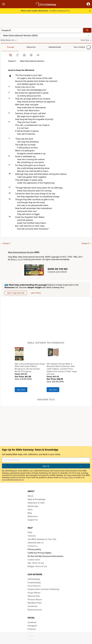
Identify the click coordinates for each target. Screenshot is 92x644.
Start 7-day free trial (16, 293)
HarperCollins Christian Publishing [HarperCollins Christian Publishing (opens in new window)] (43, 589)
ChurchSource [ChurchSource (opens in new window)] (34, 586)
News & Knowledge (36, 499)
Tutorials (32, 536)
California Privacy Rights (40, 553)
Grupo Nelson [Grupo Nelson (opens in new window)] (34, 593)
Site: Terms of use (36, 563)
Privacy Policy (68, 477)
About (30, 496)
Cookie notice (34, 560)
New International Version (21, 252)
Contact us (33, 546)
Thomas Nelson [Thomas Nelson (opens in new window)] (35, 599)
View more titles (46, 400)
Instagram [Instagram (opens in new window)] (32, 626)
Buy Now (21, 390)
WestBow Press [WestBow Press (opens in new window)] (35, 603)
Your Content (49, 47)
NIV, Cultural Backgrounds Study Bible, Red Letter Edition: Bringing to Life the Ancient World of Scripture (30, 368)
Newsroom (33, 516)
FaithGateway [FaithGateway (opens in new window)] (34, 579)
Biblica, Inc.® (17, 259)
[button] (88, 4)
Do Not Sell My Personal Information (45, 556)
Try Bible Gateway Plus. (46, 11)
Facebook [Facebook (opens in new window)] (32, 622)
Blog (30, 513)
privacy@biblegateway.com (13, 480)
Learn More (36, 293)
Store (30, 509)
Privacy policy (34, 549)
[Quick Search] (42, 30)
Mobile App (33, 506)
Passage (6, 47)
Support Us (33, 520)
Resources (18, 47)
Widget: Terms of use (37, 566)
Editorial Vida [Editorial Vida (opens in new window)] (34, 596)
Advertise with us (36, 543)
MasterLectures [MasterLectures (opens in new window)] (35, 610)
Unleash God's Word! (57, 272)
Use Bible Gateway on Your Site (42, 539)
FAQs (30, 532)
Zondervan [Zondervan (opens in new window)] (33, 606)
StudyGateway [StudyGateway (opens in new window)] (34, 582)
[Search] (87, 30)
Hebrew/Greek (33, 47)
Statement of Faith (36, 503)
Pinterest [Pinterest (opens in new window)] (32, 629)
